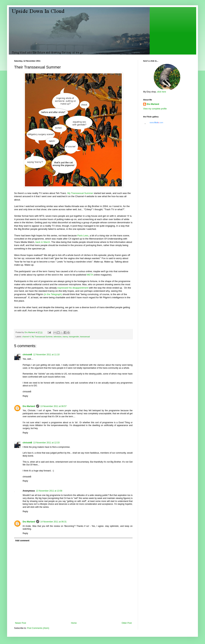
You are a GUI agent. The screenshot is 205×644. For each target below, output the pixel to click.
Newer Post (20, 623)
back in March (43, 242)
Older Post (127, 623)
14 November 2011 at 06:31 (53, 522)
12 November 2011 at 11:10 (46, 355)
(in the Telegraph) (53, 294)
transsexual (85, 337)
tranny (65, 337)
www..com (156, 122)
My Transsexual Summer (80, 193)
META (90, 275)
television (58, 337)
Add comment (22, 541)
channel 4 (26, 337)
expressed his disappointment (73, 288)
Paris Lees (83, 236)
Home (74, 623)
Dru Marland (29, 406)
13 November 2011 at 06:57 (53, 406)
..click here (161, 92)
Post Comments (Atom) (38, 628)
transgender (74, 337)
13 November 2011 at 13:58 (49, 491)
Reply (25, 396)
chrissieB (27, 355)
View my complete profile (155, 109)
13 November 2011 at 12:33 (46, 443)
